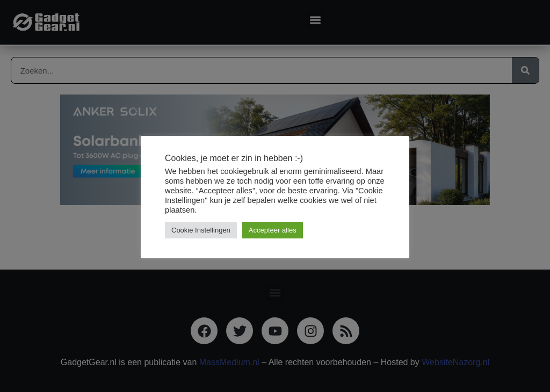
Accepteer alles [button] (273, 230)
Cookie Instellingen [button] (201, 230)
